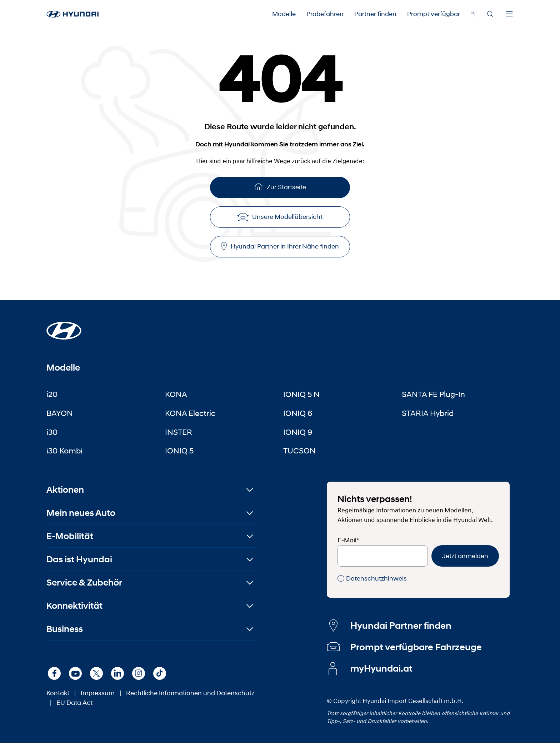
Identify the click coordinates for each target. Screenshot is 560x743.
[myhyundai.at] (473, 14)
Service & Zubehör (84, 583)
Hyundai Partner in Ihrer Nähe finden (280, 247)
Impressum (98, 693)
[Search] (490, 14)
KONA (176, 394)
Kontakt (58, 693)
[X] (96, 673)
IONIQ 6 (298, 413)
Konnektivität (74, 606)
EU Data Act (74, 703)
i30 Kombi (64, 451)
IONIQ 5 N (301, 394)
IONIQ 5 (179, 451)
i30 (52, 432)
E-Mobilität (70, 536)
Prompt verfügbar (434, 14)
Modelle (284, 14)
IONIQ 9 (298, 432)
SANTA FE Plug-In (433, 394)
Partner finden (375, 14)
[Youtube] (75, 673)
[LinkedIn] (117, 673)
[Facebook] (54, 673)
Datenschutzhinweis (372, 579)
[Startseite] (64, 326)
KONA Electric (190, 413)
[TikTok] (160, 673)
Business (65, 629)
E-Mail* (348, 540)
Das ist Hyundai (79, 559)
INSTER (179, 432)
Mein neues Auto (81, 513)
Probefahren (325, 14)
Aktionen (65, 490)
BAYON (60, 413)
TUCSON (299, 451)
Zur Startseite (280, 187)
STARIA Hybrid (428, 413)
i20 (52, 394)
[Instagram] (139, 673)
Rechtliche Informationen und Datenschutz (190, 693)
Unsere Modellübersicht (280, 217)
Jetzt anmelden (465, 556)
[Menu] (509, 14)
